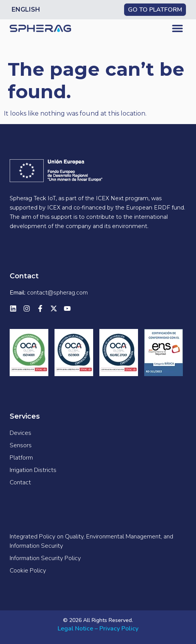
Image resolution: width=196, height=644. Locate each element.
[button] (178, 28)
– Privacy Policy (117, 629)
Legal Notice (75, 629)
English (26, 9)
